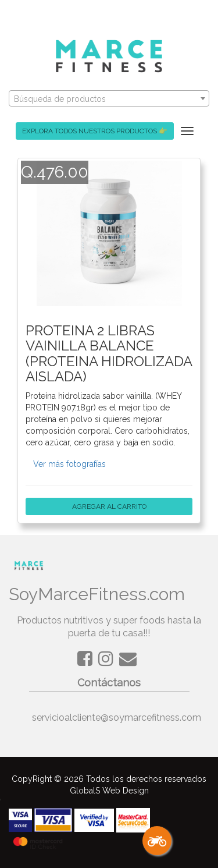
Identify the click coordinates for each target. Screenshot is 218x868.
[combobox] (109, 98)
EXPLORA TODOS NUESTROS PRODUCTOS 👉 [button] (95, 131)
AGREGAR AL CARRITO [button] (109, 506)
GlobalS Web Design (109, 791)
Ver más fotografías (69, 464)
